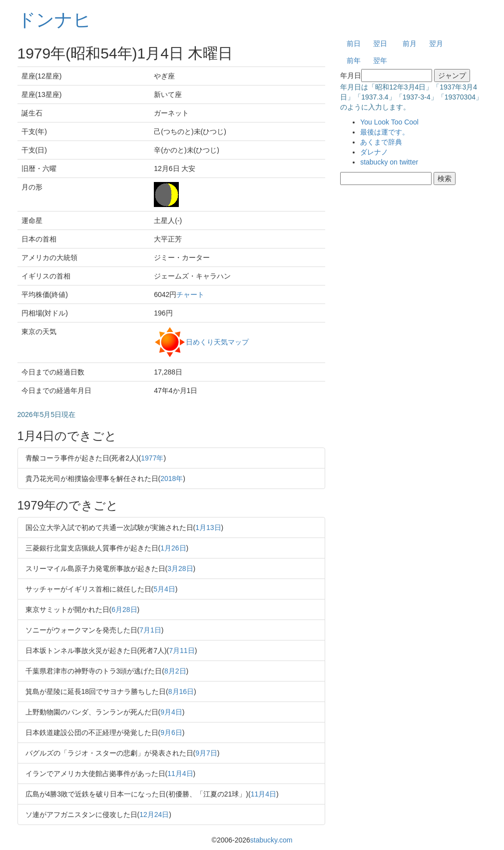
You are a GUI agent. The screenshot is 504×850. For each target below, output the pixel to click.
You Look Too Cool (389, 122)
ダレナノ (374, 152)
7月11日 (182, 650)
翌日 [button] (380, 43)
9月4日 (171, 712)
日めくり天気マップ (217, 341)
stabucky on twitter (389, 162)
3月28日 (180, 568)
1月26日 (173, 548)
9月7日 (206, 753)
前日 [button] (354, 43)
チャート (190, 294)
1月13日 (208, 527)
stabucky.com (271, 840)
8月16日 (181, 691)
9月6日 (171, 732)
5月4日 (164, 589)
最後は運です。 (385, 132)
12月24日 (154, 814)
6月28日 (124, 609)
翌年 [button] (380, 60)
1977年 (152, 458)
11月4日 (180, 773)
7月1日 (150, 630)
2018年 (172, 478)
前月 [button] (410, 43)
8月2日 (175, 671)
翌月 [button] (436, 43)
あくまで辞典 (381, 142)
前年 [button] (354, 60)
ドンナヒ (54, 20)
